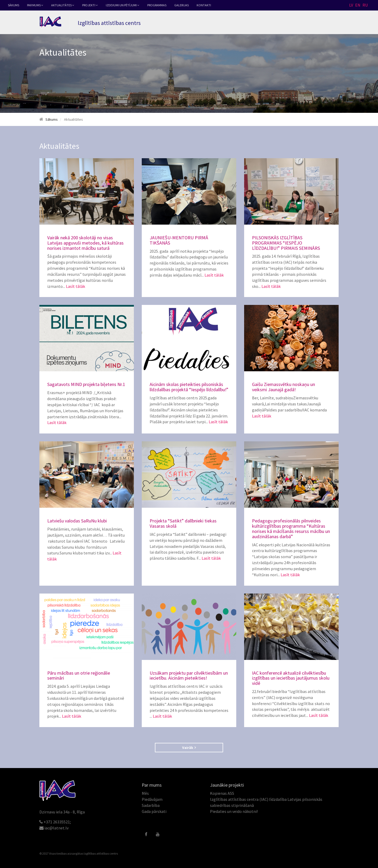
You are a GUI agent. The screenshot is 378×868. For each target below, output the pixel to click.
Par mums (35, 5)
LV (351, 5)
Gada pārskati (154, 811)
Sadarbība (151, 805)
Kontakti (204, 5)
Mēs (145, 793)
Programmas (157, 5)
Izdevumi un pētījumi (123, 5)
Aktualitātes (63, 5)
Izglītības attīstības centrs (101, 853)
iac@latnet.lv (56, 828)
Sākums (14, 5)
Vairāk (189, 748)
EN (358, 5)
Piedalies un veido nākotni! (234, 811)
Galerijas (182, 5)
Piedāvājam (152, 799)
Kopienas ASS (222, 793)
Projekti (90, 5)
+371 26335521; (57, 822)
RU (365, 5)
